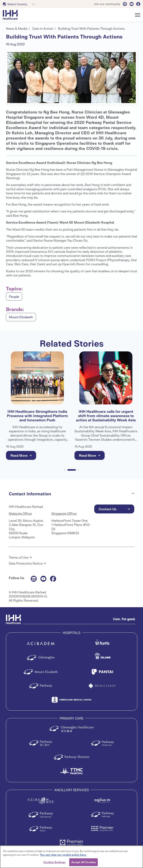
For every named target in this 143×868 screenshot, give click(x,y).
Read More (19, 455)
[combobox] (20, 4)
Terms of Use (19, 557)
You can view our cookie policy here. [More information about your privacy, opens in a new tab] (63, 855)
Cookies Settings (54, 862)
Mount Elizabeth (21, 317)
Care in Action (43, 28)
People (14, 296)
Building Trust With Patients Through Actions (91, 28)
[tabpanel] (72, 78)
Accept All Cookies (84, 862)
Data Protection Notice (26, 563)
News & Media (17, 28)
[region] (71, 857)
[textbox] (16, 4)
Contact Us (108, 509)
